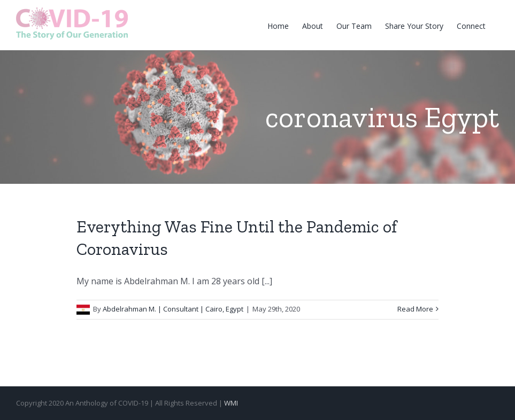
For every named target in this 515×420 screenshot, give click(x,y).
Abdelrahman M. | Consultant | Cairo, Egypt (173, 309)
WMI (231, 403)
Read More (415, 309)
